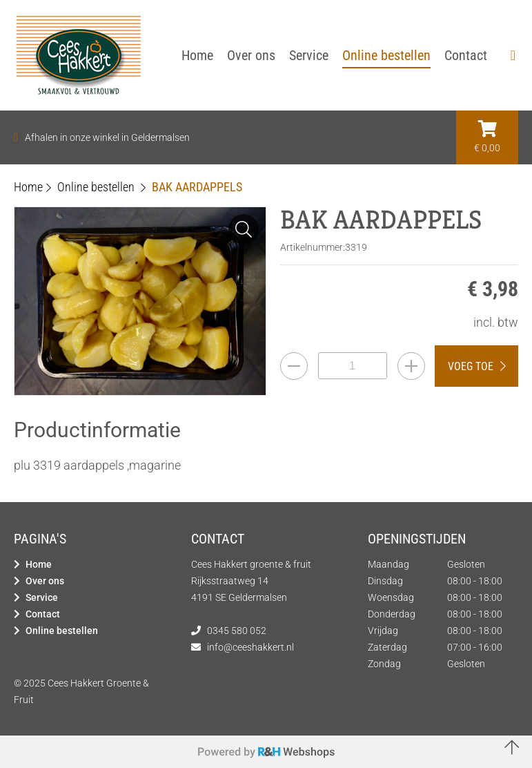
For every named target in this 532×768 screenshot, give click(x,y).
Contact (43, 614)
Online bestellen (62, 631)
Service (42, 597)
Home (39, 564)
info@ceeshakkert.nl (250, 647)
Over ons (45, 581)
